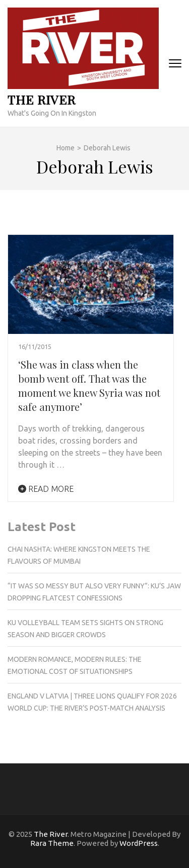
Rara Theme (52, 843)
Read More (46, 489)
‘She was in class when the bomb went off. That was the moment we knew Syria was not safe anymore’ (89, 385)
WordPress (139, 843)
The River (42, 99)
